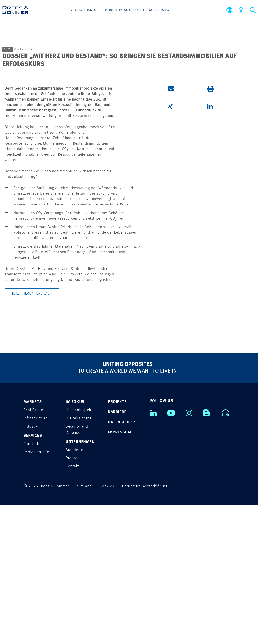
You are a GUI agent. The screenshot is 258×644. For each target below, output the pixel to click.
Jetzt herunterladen (32, 432)
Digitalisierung (79, 557)
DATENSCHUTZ (122, 561)
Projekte (152, 10)
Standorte (74, 589)
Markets (77, 10)
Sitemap (84, 625)
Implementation (37, 591)
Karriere (139, 10)
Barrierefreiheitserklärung (145, 625)
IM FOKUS (75, 541)
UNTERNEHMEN (80, 581)
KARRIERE (117, 551)
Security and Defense (77, 568)
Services (90, 10)
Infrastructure (35, 557)
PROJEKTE (117, 541)
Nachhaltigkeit (79, 549)
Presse (72, 597)
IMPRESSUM (120, 571)
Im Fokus (125, 10)
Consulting (33, 583)
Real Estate (33, 549)
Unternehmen (108, 10)
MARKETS (33, 541)
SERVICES (33, 574)
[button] (184, 227)
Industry (31, 565)
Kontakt (166, 10)
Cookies (107, 625)
